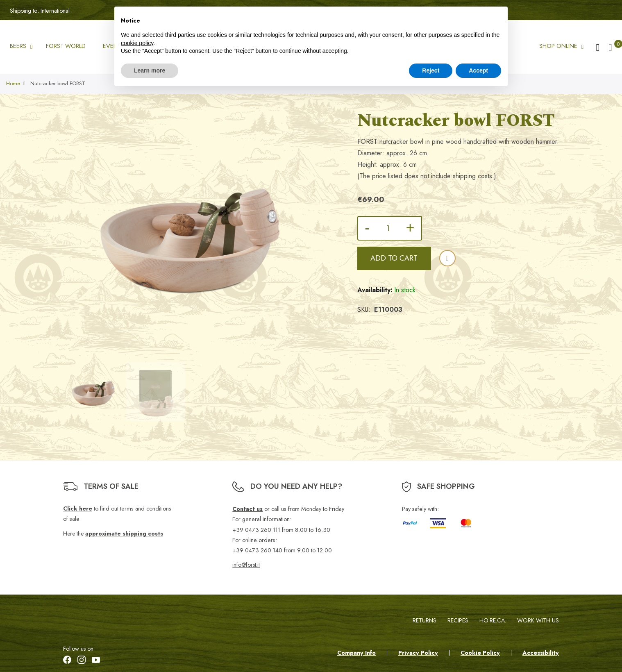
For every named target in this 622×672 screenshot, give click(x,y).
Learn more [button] (150, 70)
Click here (78, 509)
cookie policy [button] (137, 43)
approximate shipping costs (124, 534)
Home (13, 84)
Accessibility (541, 653)
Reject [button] (431, 70)
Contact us (247, 509)
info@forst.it (246, 565)
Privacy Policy (418, 653)
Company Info (356, 653)
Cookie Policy (480, 653)
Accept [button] (478, 70)
